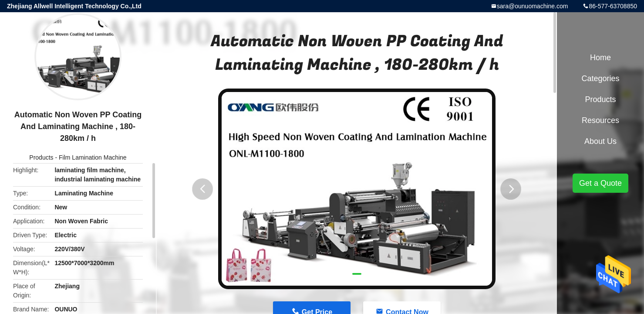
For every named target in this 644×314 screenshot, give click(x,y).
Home (600, 58)
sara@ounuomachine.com (533, 6)
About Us (600, 141)
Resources (600, 120)
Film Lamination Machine (93, 157)
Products (41, 157)
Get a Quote (600, 183)
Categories (600, 78)
